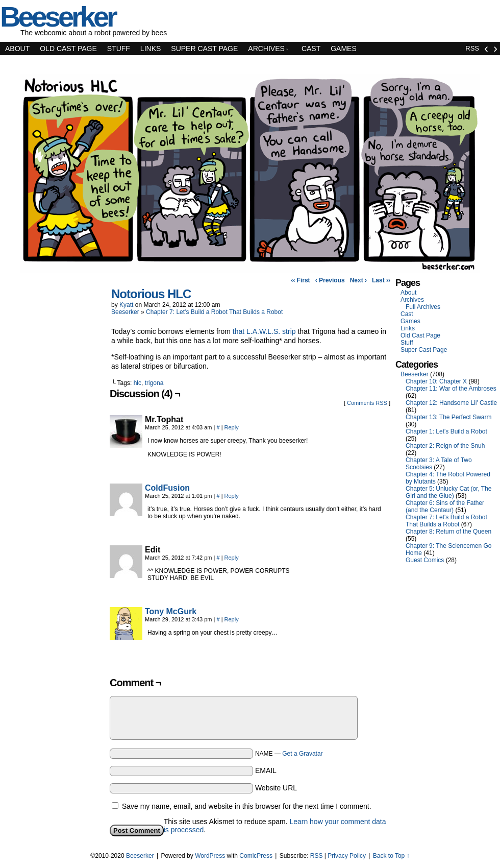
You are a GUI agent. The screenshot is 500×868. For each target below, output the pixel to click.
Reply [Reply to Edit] (232, 558)
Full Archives (423, 307)
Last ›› (381, 280)
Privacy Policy (347, 856)
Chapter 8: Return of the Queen (448, 532)
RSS (472, 48)
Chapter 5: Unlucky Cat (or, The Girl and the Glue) (449, 492)
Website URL (276, 788)
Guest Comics (425, 560)
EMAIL (266, 770)
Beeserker (125, 312)
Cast (311, 49)
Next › (358, 280)
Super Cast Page (204, 49)
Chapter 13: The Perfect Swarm (449, 417)
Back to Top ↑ (391, 856)
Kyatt (126, 305)
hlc (137, 383)
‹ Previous (330, 280)
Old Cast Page (68, 49)
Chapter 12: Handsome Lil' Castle (451, 403)
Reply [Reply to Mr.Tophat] (232, 427)
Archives (268, 49)
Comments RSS (367, 403)
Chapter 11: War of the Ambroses (451, 389)
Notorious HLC (151, 294)
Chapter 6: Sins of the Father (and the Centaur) (445, 507)
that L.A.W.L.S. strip (264, 331)
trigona (154, 383)
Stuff (119, 49)
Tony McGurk (171, 611)
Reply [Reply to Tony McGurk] (232, 619)
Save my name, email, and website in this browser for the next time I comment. (247, 806)
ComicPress (256, 856)
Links (151, 49)
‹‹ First (300, 280)
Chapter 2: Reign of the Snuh (445, 446)
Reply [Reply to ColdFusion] (232, 496)
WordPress (210, 856)
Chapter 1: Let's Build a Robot (446, 431)
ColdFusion (167, 488)
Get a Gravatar (302, 754)
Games (344, 49)
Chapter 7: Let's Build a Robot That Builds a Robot (214, 312)
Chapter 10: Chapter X (436, 381)
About (17, 49)
